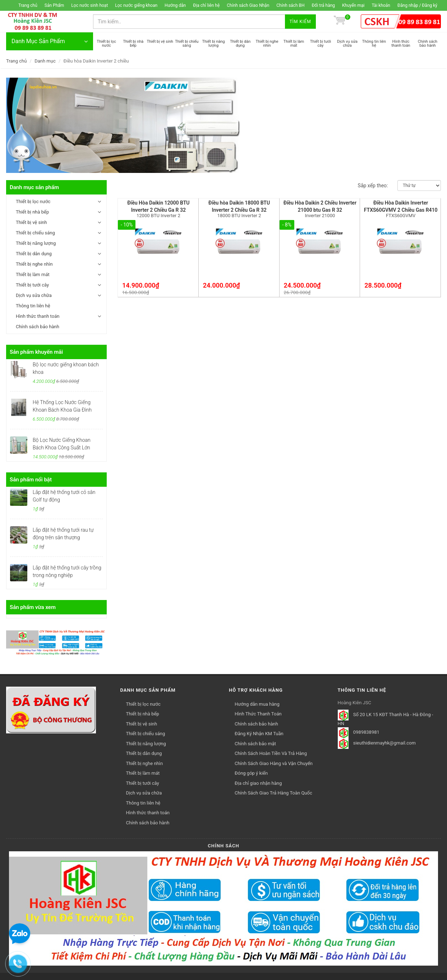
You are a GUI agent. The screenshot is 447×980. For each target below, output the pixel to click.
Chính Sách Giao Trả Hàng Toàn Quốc (273, 793)
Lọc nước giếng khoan (136, 5)
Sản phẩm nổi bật (31, 480)
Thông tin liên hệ (33, 306)
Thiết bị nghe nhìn (34, 264)
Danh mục (45, 61)
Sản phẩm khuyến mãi (36, 352)
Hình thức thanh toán (38, 316)
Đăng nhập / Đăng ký (417, 5)
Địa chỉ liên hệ (206, 5)
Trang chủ (28, 5)
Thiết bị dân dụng (34, 254)
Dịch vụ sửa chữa (34, 295)
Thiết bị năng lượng (36, 243)
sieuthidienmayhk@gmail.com (384, 743)
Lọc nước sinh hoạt (89, 5)
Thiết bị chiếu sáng (35, 233)
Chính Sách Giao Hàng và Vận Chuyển (274, 763)
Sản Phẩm (54, 5)
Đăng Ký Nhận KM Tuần (259, 734)
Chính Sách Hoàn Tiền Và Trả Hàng (271, 753)
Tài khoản (381, 5)
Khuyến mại (353, 5)
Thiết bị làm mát (33, 274)
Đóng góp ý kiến (251, 773)
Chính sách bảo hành (256, 724)
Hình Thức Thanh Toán (258, 714)
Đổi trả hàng (324, 5)
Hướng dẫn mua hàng (257, 704)
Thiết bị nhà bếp (32, 212)
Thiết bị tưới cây (32, 285)
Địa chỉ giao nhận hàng (258, 783)
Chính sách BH (290, 5)
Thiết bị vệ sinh (31, 222)
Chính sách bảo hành (38, 327)
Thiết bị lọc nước (33, 202)
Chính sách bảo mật (255, 744)
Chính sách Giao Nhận (248, 5)
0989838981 (366, 732)
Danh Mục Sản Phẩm (50, 41)
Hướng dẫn (175, 5)
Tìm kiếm (300, 22)
